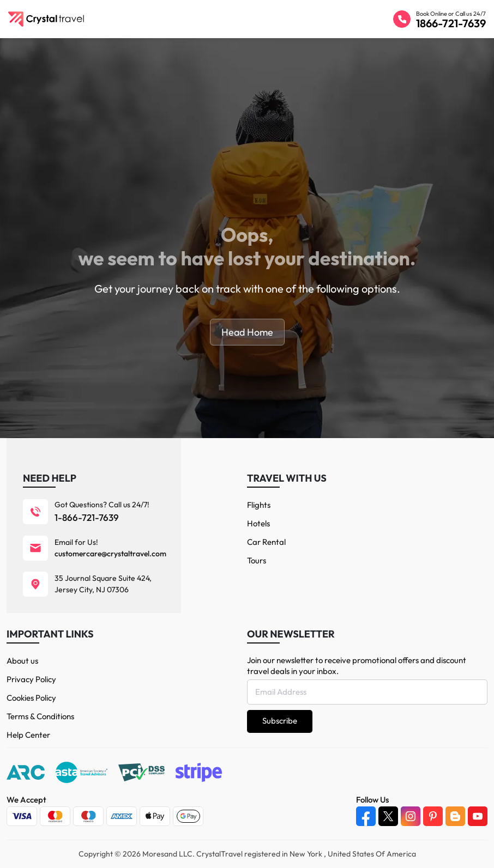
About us (22, 661)
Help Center (28, 735)
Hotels (258, 523)
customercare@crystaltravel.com (110, 554)
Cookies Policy (31, 698)
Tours (257, 560)
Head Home (247, 332)
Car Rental (266, 542)
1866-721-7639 (451, 23)
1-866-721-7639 (87, 517)
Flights (259, 505)
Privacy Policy (31, 679)
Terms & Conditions (40, 716)
